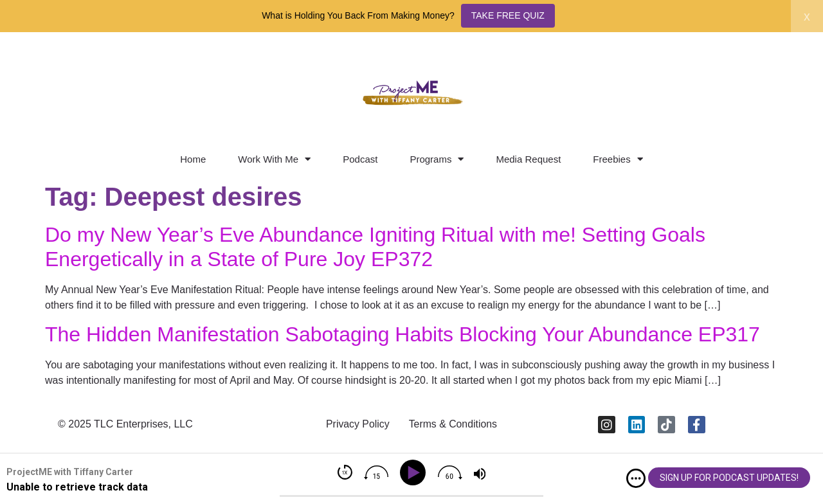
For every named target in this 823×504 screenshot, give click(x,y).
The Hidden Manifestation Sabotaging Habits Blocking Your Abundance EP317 (402, 334)
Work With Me (274, 159)
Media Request (528, 159)
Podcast (360, 159)
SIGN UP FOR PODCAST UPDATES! (729, 478)
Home (193, 159)
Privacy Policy (357, 425)
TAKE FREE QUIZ (508, 15)
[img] (636, 478)
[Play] (415, 473)
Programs (437, 159)
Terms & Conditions (454, 425)
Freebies (618, 159)
